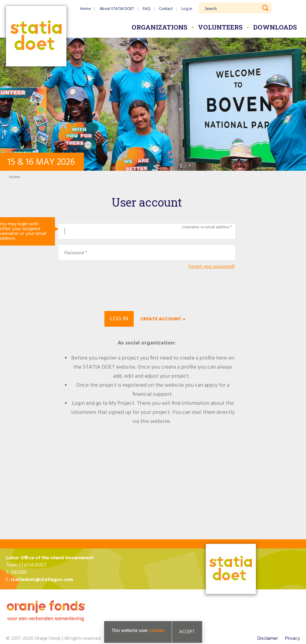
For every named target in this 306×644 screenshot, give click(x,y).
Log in (187, 9)
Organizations (159, 27)
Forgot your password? (212, 267)
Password (74, 253)
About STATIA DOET (117, 9)
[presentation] (147, 289)
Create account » (163, 319)
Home (85, 9)
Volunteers (220, 27)
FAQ (146, 9)
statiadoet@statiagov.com (42, 580)
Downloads (275, 27)
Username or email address (206, 227)
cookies (157, 631)
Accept (187, 632)
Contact (166, 9)
